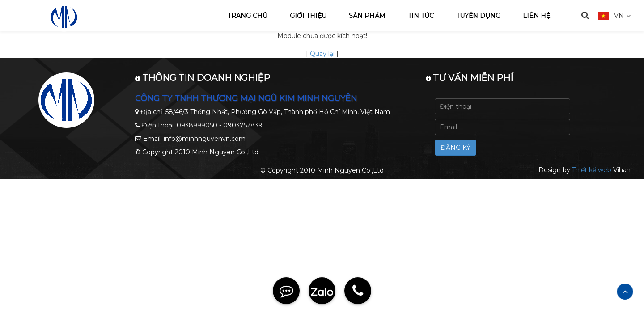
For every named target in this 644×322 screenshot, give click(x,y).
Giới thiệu (308, 16)
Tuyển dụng (478, 16)
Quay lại (322, 54)
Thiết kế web (592, 170)
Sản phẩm (367, 16)
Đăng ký (455, 148)
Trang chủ (248, 16)
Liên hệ (536, 16)
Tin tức (421, 16)
